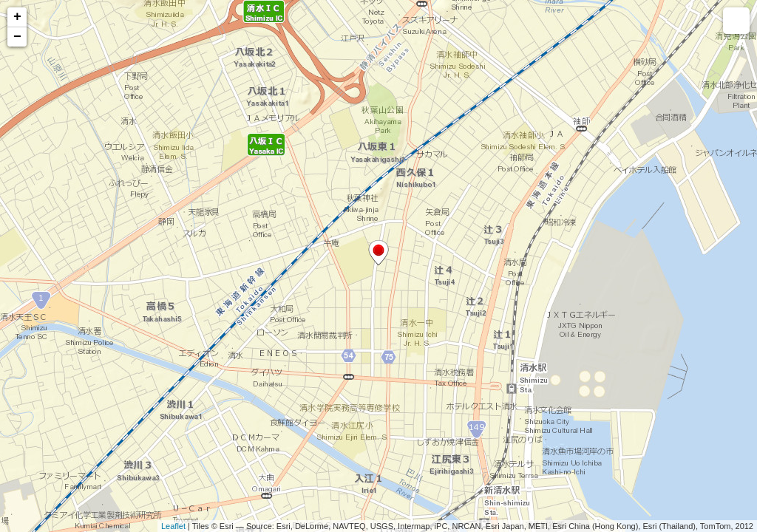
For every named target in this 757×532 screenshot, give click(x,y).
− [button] (17, 37)
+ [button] (17, 17)
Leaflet (173, 526)
